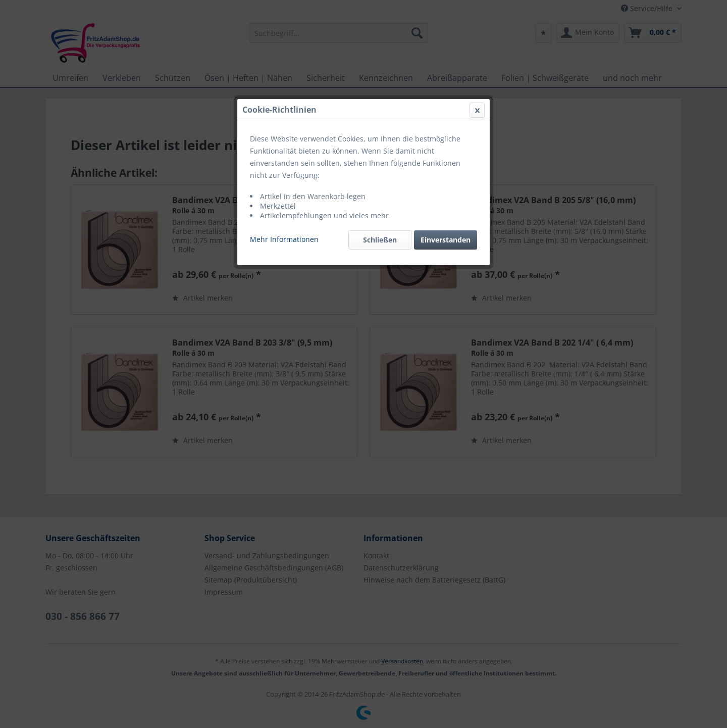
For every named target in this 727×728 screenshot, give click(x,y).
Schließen (380, 240)
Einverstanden (446, 240)
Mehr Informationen (284, 239)
